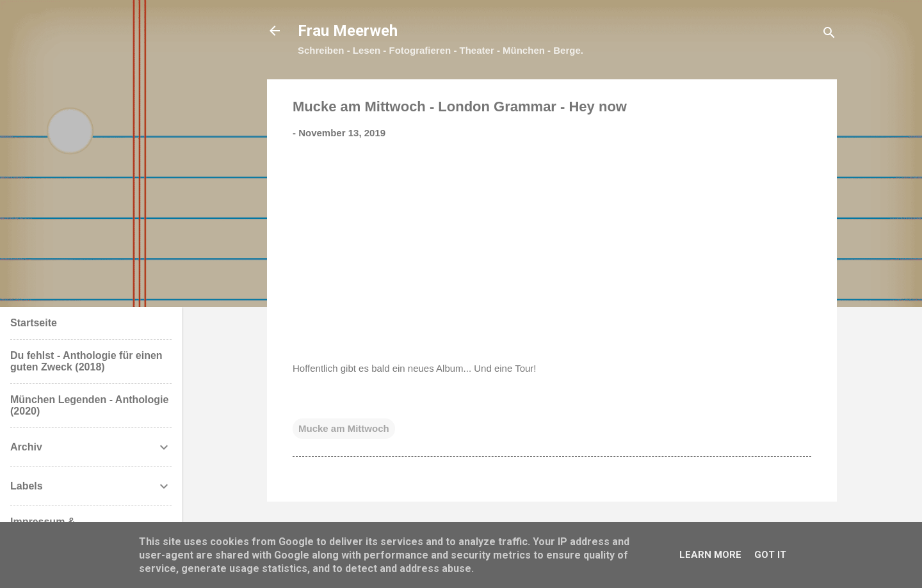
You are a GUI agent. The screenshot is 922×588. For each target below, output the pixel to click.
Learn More (710, 555)
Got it (770, 555)
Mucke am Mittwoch (344, 428)
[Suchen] (829, 35)
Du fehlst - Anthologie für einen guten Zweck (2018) (86, 361)
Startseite (34, 323)
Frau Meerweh (348, 31)
